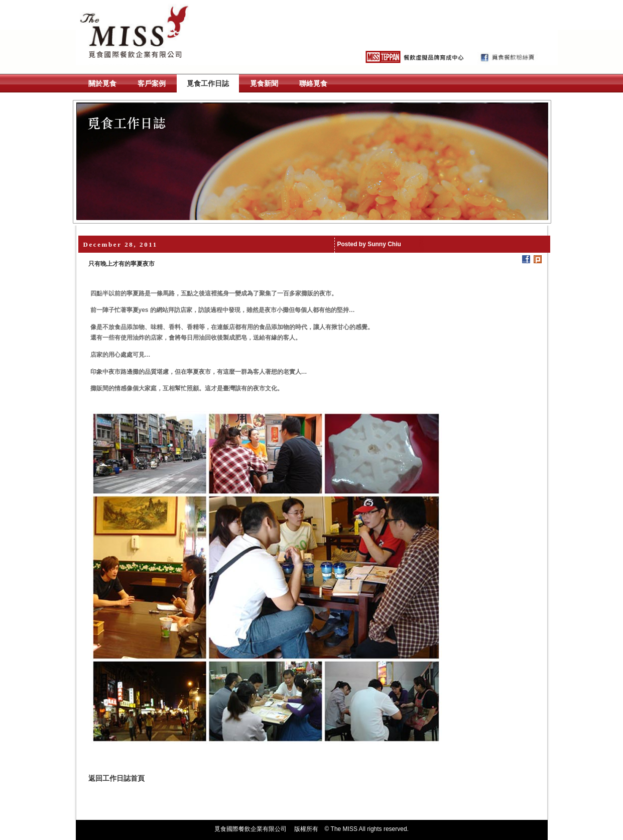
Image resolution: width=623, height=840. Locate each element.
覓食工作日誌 (208, 84)
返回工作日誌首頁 (116, 778)
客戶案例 (152, 84)
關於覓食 (102, 84)
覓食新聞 (264, 84)
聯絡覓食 (313, 84)
